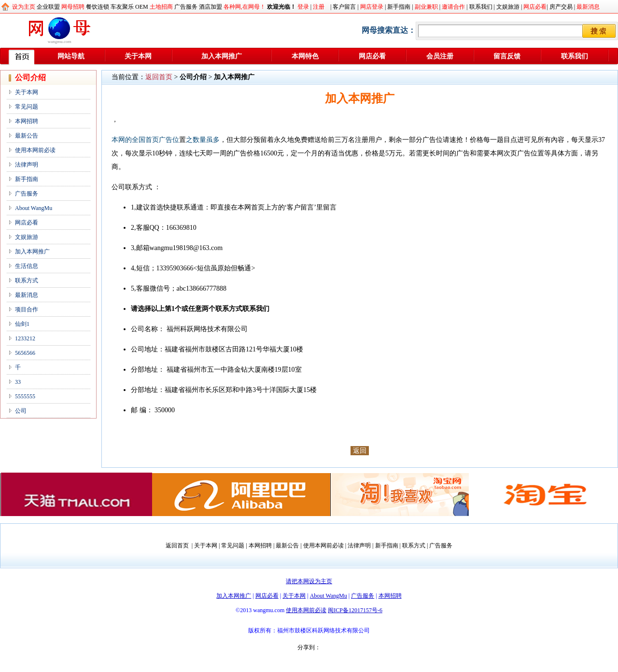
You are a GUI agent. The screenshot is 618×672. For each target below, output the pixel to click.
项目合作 (27, 309)
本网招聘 (27, 121)
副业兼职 (426, 7)
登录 (303, 7)
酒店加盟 (211, 7)
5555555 (25, 396)
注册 (319, 7)
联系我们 (481, 7)
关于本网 (138, 56)
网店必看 (535, 7)
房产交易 (561, 7)
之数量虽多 (203, 140)
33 (18, 382)
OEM (142, 7)
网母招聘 (73, 7)
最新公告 (27, 136)
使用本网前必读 (35, 150)
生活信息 (27, 266)
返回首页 (159, 77)
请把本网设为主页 (309, 581)
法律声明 (27, 165)
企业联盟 (48, 7)
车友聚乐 (122, 7)
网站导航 (71, 56)
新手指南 (399, 7)
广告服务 (186, 7)
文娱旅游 (508, 7)
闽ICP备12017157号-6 (355, 610)
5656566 (25, 353)
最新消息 (588, 7)
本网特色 (305, 56)
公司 (21, 411)
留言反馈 (507, 56)
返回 (360, 451)
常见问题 (27, 107)
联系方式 (27, 280)
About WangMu (34, 208)
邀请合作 (453, 7)
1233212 (25, 338)
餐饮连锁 (98, 7)
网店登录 (372, 7)
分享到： (309, 647)
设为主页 (24, 7)
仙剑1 (22, 324)
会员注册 (440, 56)
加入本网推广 (222, 56)
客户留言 (344, 7)
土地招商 (161, 7)
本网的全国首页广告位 (145, 140)
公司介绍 (193, 77)
